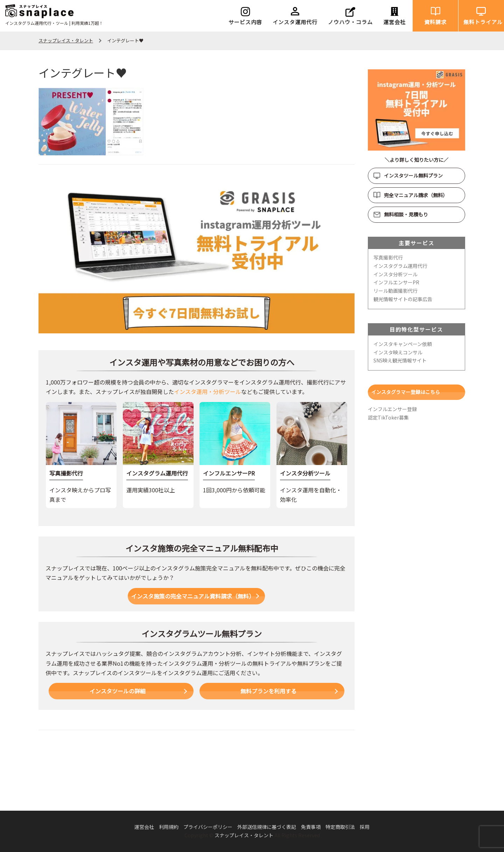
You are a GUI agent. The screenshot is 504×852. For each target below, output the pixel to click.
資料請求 (435, 22)
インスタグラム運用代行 (400, 266)
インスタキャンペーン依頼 (403, 344)
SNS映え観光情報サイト (400, 360)
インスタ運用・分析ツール (208, 392)
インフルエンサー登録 (392, 409)
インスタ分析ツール (395, 274)
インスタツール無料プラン (413, 175)
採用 (365, 827)
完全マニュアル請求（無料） (416, 195)
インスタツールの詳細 (118, 691)
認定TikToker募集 (388, 417)
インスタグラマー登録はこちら (406, 392)
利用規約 (169, 827)
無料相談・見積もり (406, 214)
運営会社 (394, 22)
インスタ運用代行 (295, 22)
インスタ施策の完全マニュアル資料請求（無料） (193, 596)
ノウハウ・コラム (350, 22)
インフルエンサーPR (396, 282)
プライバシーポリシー (208, 827)
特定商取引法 (340, 827)
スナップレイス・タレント (244, 835)
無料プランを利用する (268, 691)
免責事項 (311, 827)
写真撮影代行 (388, 257)
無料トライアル (483, 22)
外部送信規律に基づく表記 (267, 827)
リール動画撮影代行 (395, 291)
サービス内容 (245, 22)
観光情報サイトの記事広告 (403, 299)
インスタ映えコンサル (398, 352)
